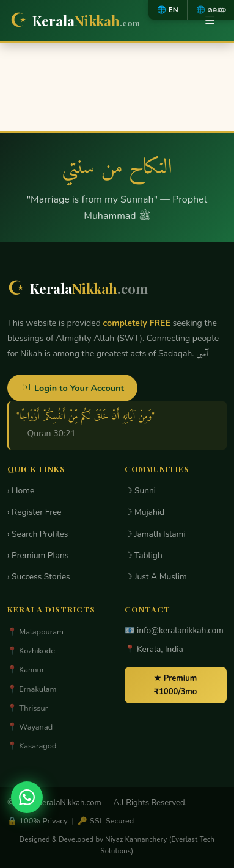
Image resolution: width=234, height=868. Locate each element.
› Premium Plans (38, 555)
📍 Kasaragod (32, 746)
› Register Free (35, 512)
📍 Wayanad (30, 727)
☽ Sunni (141, 491)
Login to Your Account (72, 388)
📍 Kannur (26, 670)
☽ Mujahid (145, 512)
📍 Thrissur (27, 708)
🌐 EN (167, 10)
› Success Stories (39, 577)
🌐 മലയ (211, 10)
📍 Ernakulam (32, 689)
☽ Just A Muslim (156, 577)
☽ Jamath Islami (155, 534)
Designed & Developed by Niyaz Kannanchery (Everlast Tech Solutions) (117, 845)
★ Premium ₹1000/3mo (175, 685)
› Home (21, 491)
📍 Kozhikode (31, 651)
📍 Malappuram (35, 632)
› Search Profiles (38, 534)
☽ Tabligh (144, 555)
